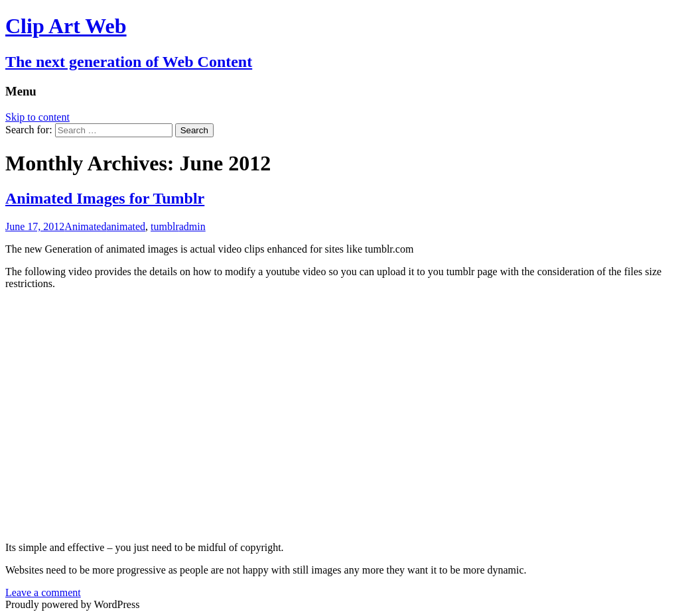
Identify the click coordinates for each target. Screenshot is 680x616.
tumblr (165, 226)
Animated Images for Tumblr (105, 198)
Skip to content (37, 117)
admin (192, 226)
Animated (85, 226)
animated (126, 226)
